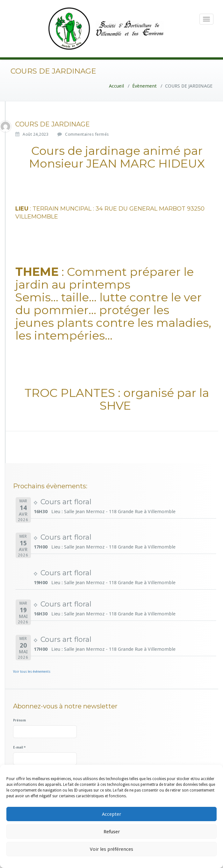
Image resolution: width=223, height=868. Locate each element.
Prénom (19, 720)
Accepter (111, 814)
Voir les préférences (111, 849)
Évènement (144, 86)
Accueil (116, 86)
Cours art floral (66, 502)
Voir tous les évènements (32, 672)
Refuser (112, 832)
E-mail (19, 747)
